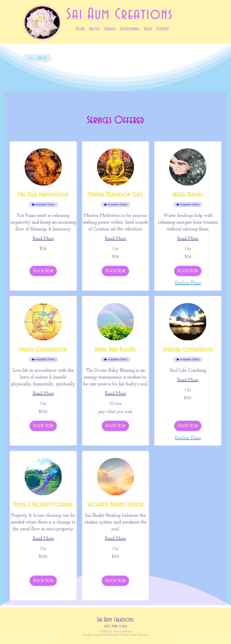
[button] (43, 271)
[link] (43, 195)
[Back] (37, 58)
